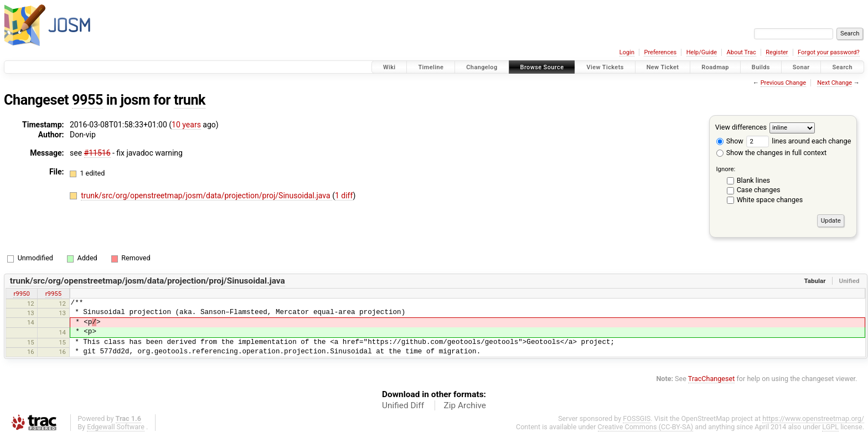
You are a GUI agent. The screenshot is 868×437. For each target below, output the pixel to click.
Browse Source (542, 67)
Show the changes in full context (771, 153)
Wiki (389, 67)
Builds (761, 67)
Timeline (431, 67)
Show (730, 141)
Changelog (482, 67)
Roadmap (715, 67)
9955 (87, 100)
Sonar (801, 67)
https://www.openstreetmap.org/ (813, 418)
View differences (741, 127)
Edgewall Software (116, 427)
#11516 (97, 153)
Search (842, 67)
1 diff (344, 196)
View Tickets (605, 67)
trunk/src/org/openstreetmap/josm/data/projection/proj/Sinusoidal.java (206, 196)
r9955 (53, 294)
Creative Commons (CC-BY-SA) (646, 427)
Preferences (660, 52)
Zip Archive (465, 405)
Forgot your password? (829, 52)
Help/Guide (702, 52)
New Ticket (663, 67)
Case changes (759, 190)
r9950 (21, 294)
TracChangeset (712, 379)
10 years (186, 125)
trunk (190, 100)
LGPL (830, 427)
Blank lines (753, 180)
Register (777, 52)
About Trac (742, 52)
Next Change (835, 83)
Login (627, 52)
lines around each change (799, 141)
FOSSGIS (637, 418)
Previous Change (783, 83)
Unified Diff (403, 405)
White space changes (770, 200)
